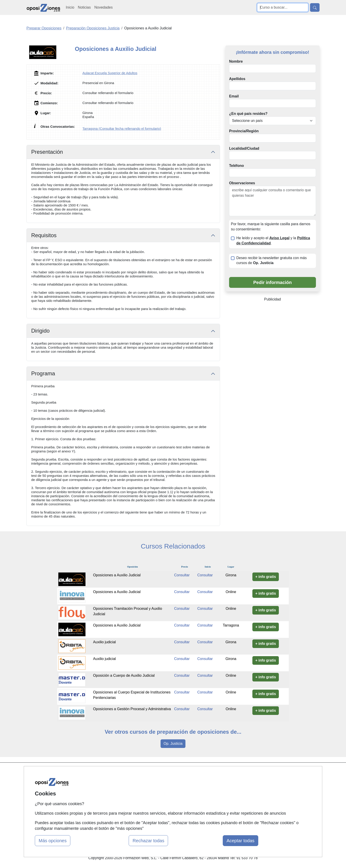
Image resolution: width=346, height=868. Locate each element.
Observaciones (242, 183)
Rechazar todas (148, 841)
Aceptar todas (241, 841)
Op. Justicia (173, 744)
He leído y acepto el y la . (273, 241)
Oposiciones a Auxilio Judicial (117, 575)
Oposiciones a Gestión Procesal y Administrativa (132, 709)
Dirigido (40, 331)
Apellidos (237, 79)
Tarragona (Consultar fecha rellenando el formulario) (122, 129)
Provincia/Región (244, 131)
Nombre (236, 61)
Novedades (103, 7)
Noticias (84, 7)
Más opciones (53, 841)
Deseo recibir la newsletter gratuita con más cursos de (271, 260)
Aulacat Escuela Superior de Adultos (110, 73)
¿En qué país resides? (248, 114)
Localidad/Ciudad (244, 148)
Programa (43, 373)
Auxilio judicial (105, 642)
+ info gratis (266, 577)
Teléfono (236, 166)
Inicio (70, 7)
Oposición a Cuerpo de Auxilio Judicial (124, 675)
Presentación (47, 152)
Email (234, 96)
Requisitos (44, 235)
